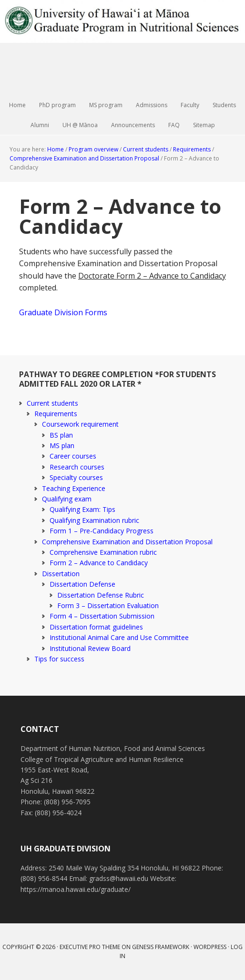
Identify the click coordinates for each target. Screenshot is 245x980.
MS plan (62, 445)
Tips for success (59, 659)
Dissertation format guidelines (96, 627)
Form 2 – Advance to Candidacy (99, 563)
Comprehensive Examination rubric (103, 552)
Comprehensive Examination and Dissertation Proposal (127, 542)
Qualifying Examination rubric (94, 520)
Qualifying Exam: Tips (82, 509)
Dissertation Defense (82, 584)
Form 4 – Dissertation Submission (102, 616)
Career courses (73, 456)
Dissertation (61, 574)
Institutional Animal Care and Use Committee (119, 637)
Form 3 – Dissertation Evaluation (108, 605)
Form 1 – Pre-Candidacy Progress (102, 531)
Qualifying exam (67, 499)
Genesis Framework (161, 947)
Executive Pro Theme (90, 947)
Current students (52, 403)
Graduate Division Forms (63, 312)
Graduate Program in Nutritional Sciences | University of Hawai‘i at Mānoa (122, 48)
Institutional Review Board (90, 648)
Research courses (77, 467)
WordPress (210, 947)
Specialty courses (76, 477)
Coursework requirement (80, 424)
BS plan (61, 435)
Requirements (56, 414)
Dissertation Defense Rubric (101, 595)
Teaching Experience (74, 488)
